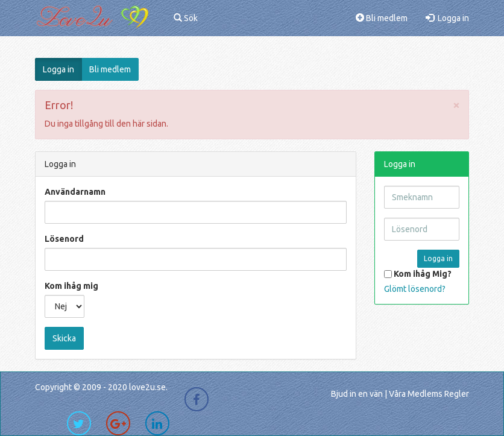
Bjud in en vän (357, 394)
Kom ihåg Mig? (418, 274)
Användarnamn (75, 192)
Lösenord (64, 239)
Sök (186, 18)
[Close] (456, 105)
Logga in (447, 18)
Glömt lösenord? (415, 289)
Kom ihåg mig (71, 286)
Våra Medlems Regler (429, 394)
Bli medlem (382, 18)
